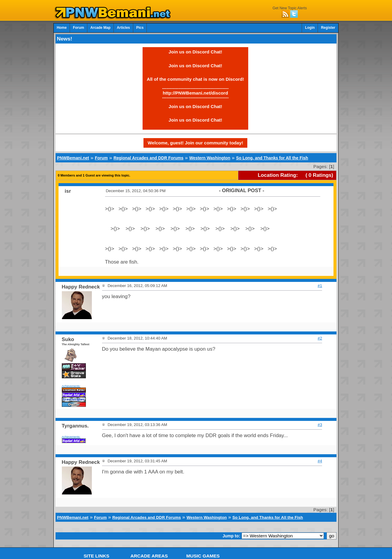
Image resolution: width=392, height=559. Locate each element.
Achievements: (71, 386)
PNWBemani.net (73, 158)
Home (62, 28)
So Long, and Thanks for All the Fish (272, 158)
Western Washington (210, 158)
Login (310, 28)
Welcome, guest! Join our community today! (195, 143)
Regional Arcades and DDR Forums (148, 158)
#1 (320, 286)
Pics (140, 28)
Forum (78, 28)
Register (328, 28)
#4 (320, 461)
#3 (320, 425)
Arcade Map (100, 28)
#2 (320, 338)
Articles (123, 28)
